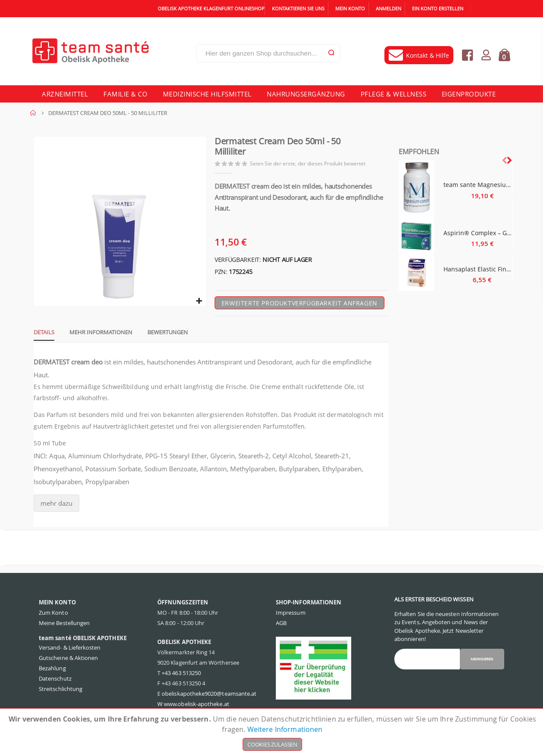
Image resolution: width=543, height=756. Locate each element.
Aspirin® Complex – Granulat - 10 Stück (478, 233)
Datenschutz (55, 682)
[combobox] (268, 53)
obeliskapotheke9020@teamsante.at (209, 697)
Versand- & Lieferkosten (70, 651)
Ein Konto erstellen (438, 8)
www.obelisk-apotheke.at (197, 707)
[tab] (41, 335)
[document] (272, 732)
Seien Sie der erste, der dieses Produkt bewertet (310, 165)
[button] (198, 304)
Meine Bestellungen (64, 626)
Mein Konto (350, 8)
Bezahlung (52, 672)
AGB (281, 626)
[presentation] (509, 160)
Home (33, 113)
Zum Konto (53, 616)
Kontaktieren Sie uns (298, 8)
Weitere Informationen (285, 729)
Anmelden (389, 8)
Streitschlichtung (61, 692)
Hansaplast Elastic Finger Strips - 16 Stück (478, 269)
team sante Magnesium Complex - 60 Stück (478, 185)
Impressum (291, 616)
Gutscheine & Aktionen (68, 661)
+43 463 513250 (181, 676)
